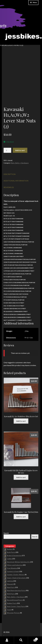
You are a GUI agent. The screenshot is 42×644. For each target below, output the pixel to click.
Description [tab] (10, 174)
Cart (33, 639)
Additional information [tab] (16, 181)
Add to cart (20, 150)
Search (6, 533)
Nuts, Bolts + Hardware (20, 163)
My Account (7, 640)
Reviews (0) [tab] (9, 187)
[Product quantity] (7, 150)
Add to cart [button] (21, 421)
